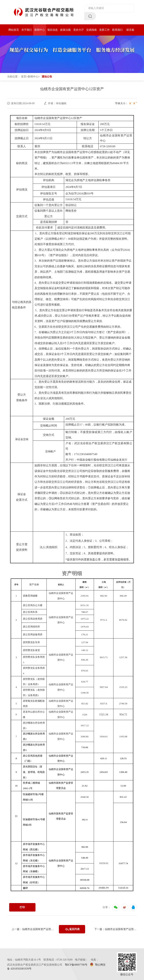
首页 (24, 77)
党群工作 (104, 30)
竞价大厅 (79, 30)
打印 (22, 907)
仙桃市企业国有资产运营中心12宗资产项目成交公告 (38, 929)
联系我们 (117, 30)
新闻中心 (40, 30)
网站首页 (14, 30)
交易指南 (91, 30)
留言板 (130, 30)
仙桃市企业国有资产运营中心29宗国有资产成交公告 (121, 929)
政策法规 (65, 30)
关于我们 (27, 30)
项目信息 (52, 30)
